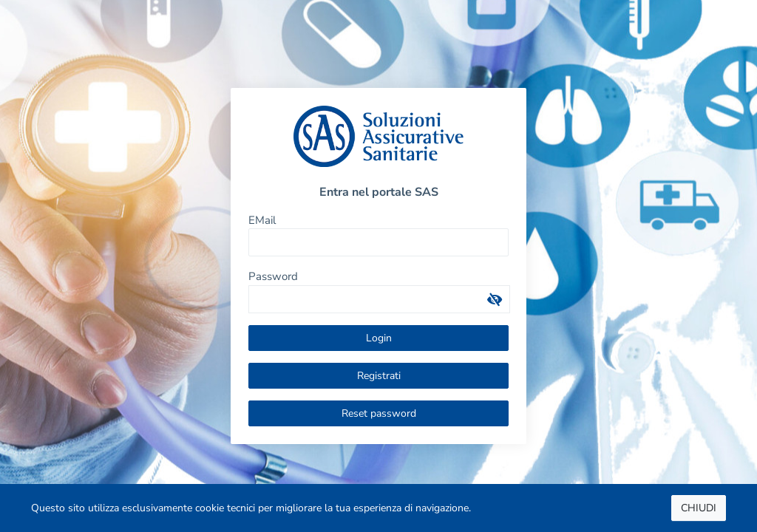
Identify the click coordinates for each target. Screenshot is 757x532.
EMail (262, 220)
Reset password (379, 413)
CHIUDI (699, 508)
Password (273, 276)
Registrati (379, 376)
